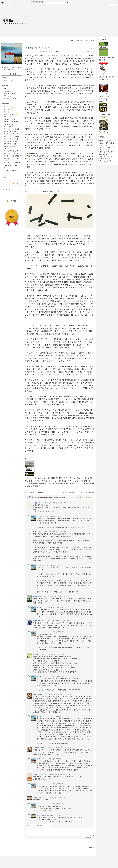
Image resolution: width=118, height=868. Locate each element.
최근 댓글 (101, 137)
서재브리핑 (76, 5)
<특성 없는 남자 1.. (106, 161)
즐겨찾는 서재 (103, 5)
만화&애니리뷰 (10, 94)
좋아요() (41, 492)
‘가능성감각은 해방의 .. (107, 159)
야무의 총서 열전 (11, 144)
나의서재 (67, 5)
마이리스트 (9, 80)
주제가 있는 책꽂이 (11, 122)
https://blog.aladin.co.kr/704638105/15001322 (38, 52)
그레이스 (36, 797)
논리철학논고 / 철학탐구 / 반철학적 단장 (107, 77)
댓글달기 (60, 503)
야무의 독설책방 (10, 99)
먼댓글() (34, 492)
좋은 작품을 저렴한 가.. (107, 145)
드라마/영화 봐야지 (11, 139)
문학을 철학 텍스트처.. (107, 152)
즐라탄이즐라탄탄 (39, 694)
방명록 (4, 177)
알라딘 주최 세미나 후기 (13, 137)
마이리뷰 (5, 85)
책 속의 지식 (9, 124)
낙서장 (7, 112)
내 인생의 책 (102, 39)
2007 (11, 184)
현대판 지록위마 (34, 48)
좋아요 (65, 492)
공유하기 (72, 492)
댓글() (91, 48)
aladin (15, 206)
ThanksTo (90, 492)
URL (65, 503)
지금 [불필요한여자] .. (106, 150)
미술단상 (8, 168)
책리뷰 (7, 89)
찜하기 (81, 492)
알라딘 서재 (9, 3)
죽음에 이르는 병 (104, 114)
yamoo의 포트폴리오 (12, 165)
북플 (17, 3)
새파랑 (35, 503)
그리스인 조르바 (104, 96)
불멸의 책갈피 (10, 117)
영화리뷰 (8, 91)
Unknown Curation (11, 170)
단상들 (7, 109)
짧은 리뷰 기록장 (11, 132)
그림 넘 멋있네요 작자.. (107, 148)
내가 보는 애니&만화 (12, 129)
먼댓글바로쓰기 (88, 497)
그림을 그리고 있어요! (12, 163)
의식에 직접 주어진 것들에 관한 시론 (107, 58)
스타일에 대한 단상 (11, 151)
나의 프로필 (9, 107)
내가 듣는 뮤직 (10, 127)
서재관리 (86, 5)
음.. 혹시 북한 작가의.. (107, 143)
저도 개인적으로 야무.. (107, 154)
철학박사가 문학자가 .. (107, 141)
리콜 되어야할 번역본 (12, 156)
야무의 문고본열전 (11, 141)
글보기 (71, 41)
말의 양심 (8, 20)
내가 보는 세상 (10, 114)
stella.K (35, 654)
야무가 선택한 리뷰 (11, 134)
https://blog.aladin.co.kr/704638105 (15, 23)
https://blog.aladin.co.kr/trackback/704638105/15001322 (50, 497)
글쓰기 (93, 5)
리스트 (4, 77)
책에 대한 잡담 (10, 119)
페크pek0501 (37, 774)
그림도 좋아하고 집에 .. (107, 156)
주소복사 (78, 497)
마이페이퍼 (6, 104)
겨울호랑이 (37, 621)
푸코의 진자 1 (103, 131)
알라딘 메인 (24, 3)
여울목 (35, 532)
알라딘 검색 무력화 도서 (13, 153)
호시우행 (36, 596)
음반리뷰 (8, 96)
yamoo (79, 52)
